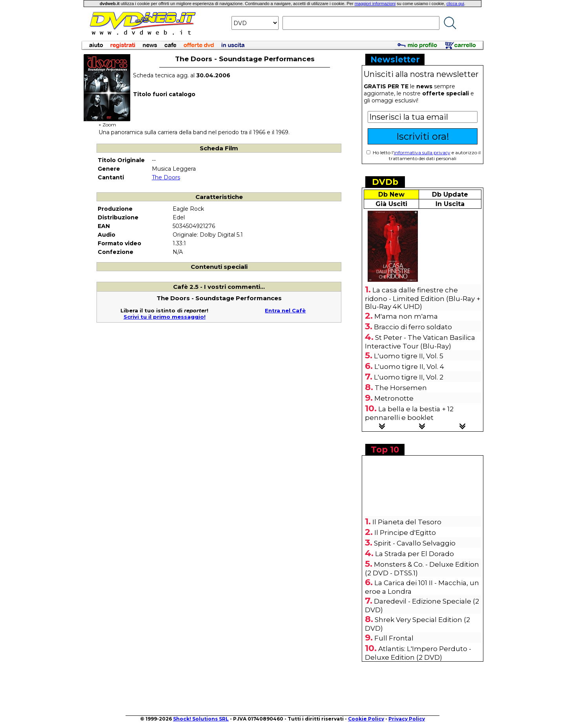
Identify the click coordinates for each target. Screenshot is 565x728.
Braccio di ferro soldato (413, 327)
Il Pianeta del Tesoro (407, 522)
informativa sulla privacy (422, 152)
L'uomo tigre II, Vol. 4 (409, 367)
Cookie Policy (366, 719)
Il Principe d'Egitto (405, 533)
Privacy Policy (407, 719)
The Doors (166, 177)
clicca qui (455, 4)
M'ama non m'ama (406, 316)
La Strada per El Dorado (415, 554)
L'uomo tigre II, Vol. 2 (409, 377)
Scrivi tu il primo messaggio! (165, 317)
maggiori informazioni (375, 4)
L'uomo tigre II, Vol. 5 (409, 356)
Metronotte (394, 398)
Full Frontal (394, 638)
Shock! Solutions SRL (201, 719)
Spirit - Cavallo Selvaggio (415, 543)
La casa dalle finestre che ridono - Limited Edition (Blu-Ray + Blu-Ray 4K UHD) (423, 298)
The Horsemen (401, 388)
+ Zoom (107, 122)
